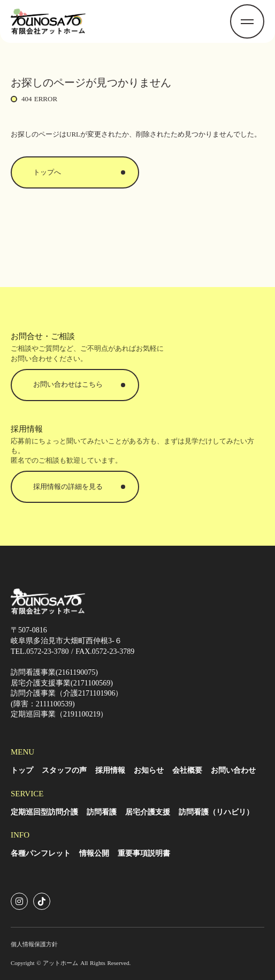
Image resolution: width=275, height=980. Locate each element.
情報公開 (94, 853)
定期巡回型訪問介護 (44, 812)
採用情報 (110, 770)
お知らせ (149, 770)
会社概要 (187, 770)
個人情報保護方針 (34, 944)
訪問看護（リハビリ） (216, 812)
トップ (22, 770)
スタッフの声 (64, 770)
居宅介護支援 (148, 812)
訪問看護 (102, 812)
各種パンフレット (41, 853)
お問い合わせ (233, 770)
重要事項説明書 (144, 853)
